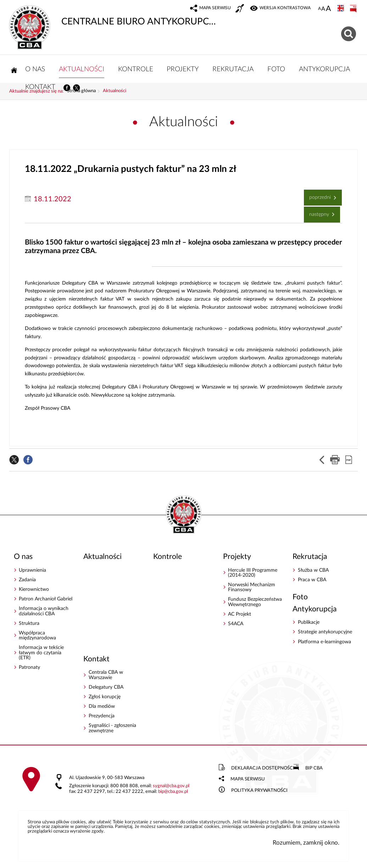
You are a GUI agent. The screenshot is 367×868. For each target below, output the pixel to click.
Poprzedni (318, 197)
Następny (317, 214)
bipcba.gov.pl (173, 794)
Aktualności (115, 93)
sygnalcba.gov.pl (171, 788)
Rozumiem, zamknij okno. (306, 845)
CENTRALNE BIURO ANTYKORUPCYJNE (113, 16)
